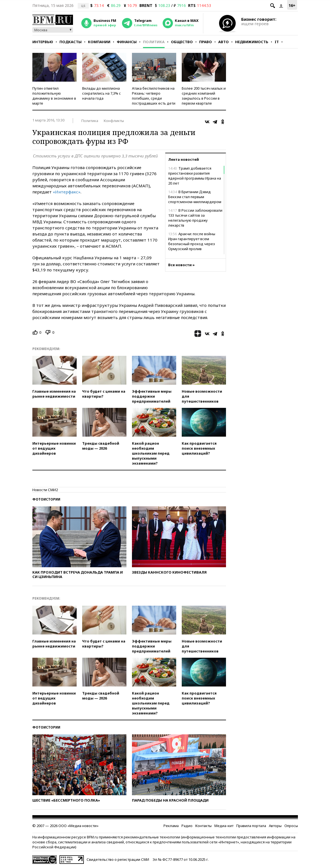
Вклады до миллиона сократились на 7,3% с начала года (102, 93)
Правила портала (251, 826)
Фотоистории (46, 499)
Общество (182, 42)
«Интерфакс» (67, 192)
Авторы (275, 826)
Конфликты (114, 121)
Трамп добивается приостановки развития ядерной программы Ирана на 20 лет (195, 176)
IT (277, 42)
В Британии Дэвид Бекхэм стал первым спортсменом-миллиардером (195, 197)
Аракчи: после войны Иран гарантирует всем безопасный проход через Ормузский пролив (192, 241)
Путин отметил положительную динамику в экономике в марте (54, 96)
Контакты (203, 826)
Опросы (291, 826)
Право (206, 42)
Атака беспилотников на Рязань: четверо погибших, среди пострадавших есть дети (154, 96)
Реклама (171, 826)
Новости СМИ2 (45, 490)
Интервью (43, 42)
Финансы (127, 42)
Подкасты (71, 42)
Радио (187, 826)
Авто (224, 42)
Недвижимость (252, 42)
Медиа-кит (224, 826)
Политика (154, 42)
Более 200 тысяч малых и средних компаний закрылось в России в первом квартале (204, 96)
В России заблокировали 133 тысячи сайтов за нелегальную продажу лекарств (195, 218)
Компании (99, 42)
